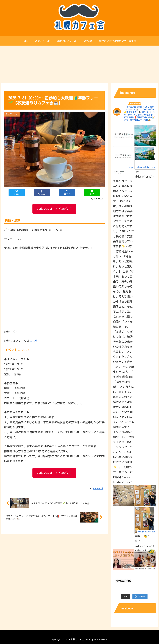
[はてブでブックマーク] (67, 193)
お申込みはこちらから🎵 (54, 209)
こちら (33, 341)
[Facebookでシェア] (42, 193)
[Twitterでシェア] (17, 193)
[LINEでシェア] (92, 193)
